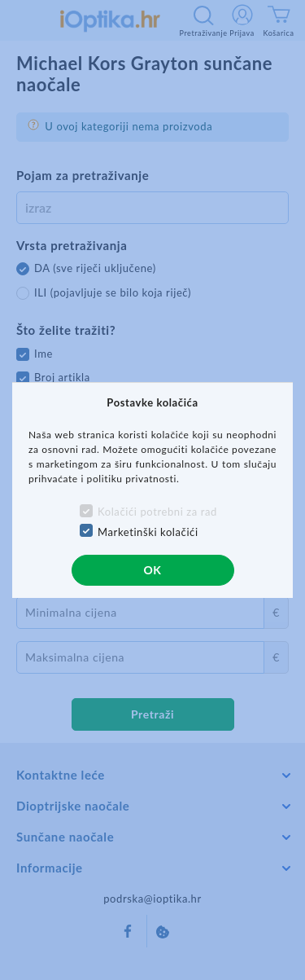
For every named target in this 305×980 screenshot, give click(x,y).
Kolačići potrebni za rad (157, 512)
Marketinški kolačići (148, 532)
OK (152, 570)
